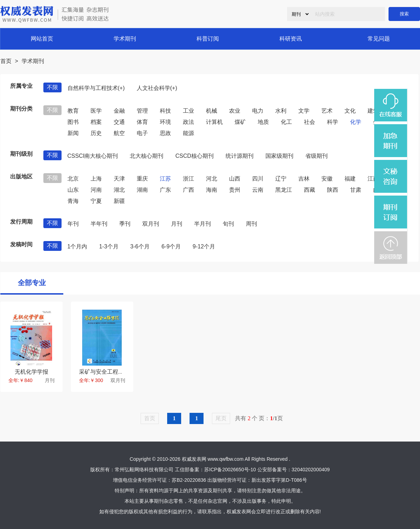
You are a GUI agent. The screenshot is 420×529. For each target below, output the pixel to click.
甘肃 (356, 190)
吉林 (304, 179)
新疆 (119, 201)
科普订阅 (208, 39)
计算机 (214, 122)
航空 (119, 133)
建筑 (373, 111)
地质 (263, 122)
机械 (212, 111)
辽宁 (281, 179)
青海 (73, 201)
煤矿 (240, 122)
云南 (258, 190)
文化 (350, 111)
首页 (6, 61)
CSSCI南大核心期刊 (93, 156)
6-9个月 (171, 246)
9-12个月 (204, 246)
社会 (309, 122)
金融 (119, 111)
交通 (119, 122)
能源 (188, 133)
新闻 (73, 133)
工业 (188, 111)
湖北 (119, 190)
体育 (142, 122)
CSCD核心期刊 (194, 156)
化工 (286, 122)
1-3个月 (109, 246)
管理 (142, 111)
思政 (165, 133)
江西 (373, 179)
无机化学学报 (31, 372)
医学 (96, 111)
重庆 (142, 179)
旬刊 (228, 224)
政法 (188, 122)
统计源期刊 (240, 156)
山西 (235, 179)
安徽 (327, 179)
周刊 (251, 224)
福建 (350, 179)
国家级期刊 (279, 156)
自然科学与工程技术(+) (96, 88)
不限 (52, 87)
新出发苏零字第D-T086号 (279, 480)
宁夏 (96, 201)
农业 (235, 111)
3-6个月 (140, 246)
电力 (258, 111)
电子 (142, 133)
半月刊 (202, 224)
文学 (304, 111)
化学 (356, 122)
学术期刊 (125, 39)
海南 (212, 190)
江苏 (165, 179)
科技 (165, 111)
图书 (73, 122)
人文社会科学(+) (157, 88)
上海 (96, 179)
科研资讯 (291, 39)
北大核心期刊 (147, 156)
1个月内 (77, 246)
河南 (96, 190)
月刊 (177, 224)
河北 (212, 179)
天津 (119, 179)
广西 (188, 190)
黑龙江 (284, 190)
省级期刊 (316, 156)
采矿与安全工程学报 (104, 372)
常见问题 (379, 39)
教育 (73, 111)
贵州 (235, 190)
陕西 (333, 190)
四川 (258, 179)
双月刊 (151, 224)
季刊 (125, 224)
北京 (73, 179)
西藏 (309, 190)
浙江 (188, 179)
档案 (96, 122)
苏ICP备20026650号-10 (230, 470)
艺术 (327, 111)
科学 (333, 122)
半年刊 (99, 224)
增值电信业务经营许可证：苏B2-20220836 (159, 480)
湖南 (142, 190)
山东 (73, 190)
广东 (165, 190)
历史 (96, 133)
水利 (281, 111)
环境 (165, 122)
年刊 (73, 224)
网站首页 (42, 39)
